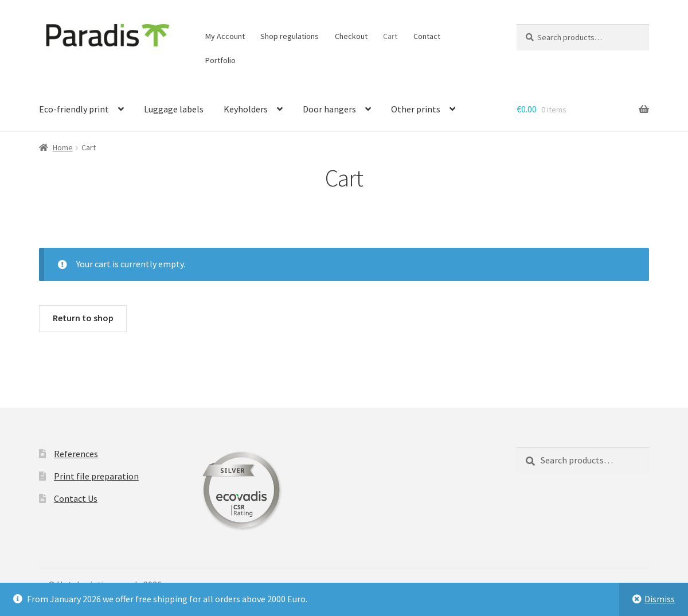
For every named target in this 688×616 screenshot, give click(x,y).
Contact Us (76, 498)
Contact (427, 36)
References (76, 454)
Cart (390, 36)
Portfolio (220, 60)
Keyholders (246, 109)
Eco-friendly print (74, 109)
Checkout (351, 36)
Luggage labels (174, 109)
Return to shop (83, 318)
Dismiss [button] (660, 599)
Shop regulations (290, 36)
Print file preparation (96, 476)
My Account (225, 36)
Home (63, 147)
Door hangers (329, 109)
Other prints (416, 109)
